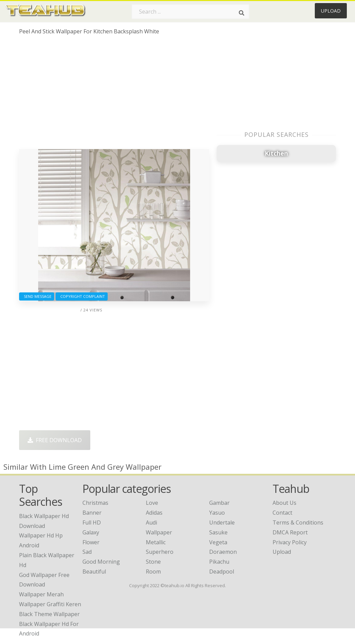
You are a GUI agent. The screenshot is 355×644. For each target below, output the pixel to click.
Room (153, 571)
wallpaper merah (41, 594)
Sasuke (218, 532)
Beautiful (94, 571)
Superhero (160, 552)
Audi (151, 522)
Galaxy (91, 532)
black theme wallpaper (49, 614)
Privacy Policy (290, 542)
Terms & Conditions (298, 522)
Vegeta (218, 542)
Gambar (219, 503)
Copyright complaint (82, 296)
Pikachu (219, 562)
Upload (331, 11)
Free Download (55, 440)
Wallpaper (159, 532)
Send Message (37, 296)
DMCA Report (290, 532)
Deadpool (222, 571)
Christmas (95, 503)
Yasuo (217, 513)
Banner (92, 513)
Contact (282, 513)
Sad (87, 552)
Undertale (222, 522)
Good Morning (101, 562)
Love (152, 503)
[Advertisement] (114, 95)
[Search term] (190, 12)
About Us (284, 503)
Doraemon (223, 552)
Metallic (156, 542)
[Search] (242, 13)
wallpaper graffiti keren (50, 604)
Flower (91, 542)
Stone (153, 562)
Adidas (154, 513)
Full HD (92, 522)
